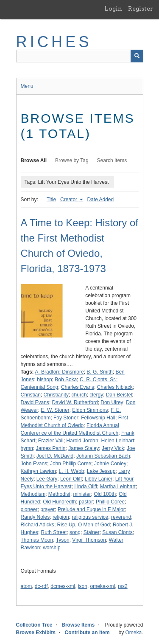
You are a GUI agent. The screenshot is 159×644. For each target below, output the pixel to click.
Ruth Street (54, 532)
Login (113, 8)
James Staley (84, 448)
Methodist (59, 494)
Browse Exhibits (36, 633)
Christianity (56, 395)
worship (52, 548)
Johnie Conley (110, 464)
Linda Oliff (86, 487)
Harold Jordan (82, 441)
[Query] (80, 56)
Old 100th (105, 494)
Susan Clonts (117, 532)
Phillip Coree (110, 502)
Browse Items (78, 625)
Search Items (112, 160)
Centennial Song (40, 387)
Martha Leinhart (118, 487)
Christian (31, 395)
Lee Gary (47, 479)
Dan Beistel (119, 395)
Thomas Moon (37, 540)
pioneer (29, 509)
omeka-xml (103, 586)
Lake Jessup (101, 471)
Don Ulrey (112, 402)
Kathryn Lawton (38, 471)
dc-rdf (41, 586)
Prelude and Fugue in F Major (91, 509)
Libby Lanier (99, 479)
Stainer (92, 532)
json (83, 586)
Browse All (34, 160)
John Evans (34, 464)
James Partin (51, 448)
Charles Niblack (115, 387)
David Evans (35, 402)
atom (26, 586)
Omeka (133, 633)
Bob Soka (66, 380)
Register (141, 8)
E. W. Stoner (55, 410)
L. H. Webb (72, 471)
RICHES (54, 42)
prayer (47, 509)
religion (61, 517)
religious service (90, 517)
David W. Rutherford (75, 402)
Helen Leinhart (117, 441)
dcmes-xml (63, 586)
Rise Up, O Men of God (84, 525)
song (75, 532)
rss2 (123, 586)
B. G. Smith (99, 372)
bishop (44, 380)
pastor (86, 502)
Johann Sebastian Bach (103, 456)
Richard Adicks (38, 525)
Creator (69, 200)
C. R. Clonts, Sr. (98, 380)
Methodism (33, 494)
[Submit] (137, 56)
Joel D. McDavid (55, 456)
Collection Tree (34, 625)
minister (82, 494)
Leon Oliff (71, 479)
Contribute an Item (87, 633)
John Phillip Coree (71, 464)
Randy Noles (35, 517)
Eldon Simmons (90, 410)
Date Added (100, 200)
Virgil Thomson (89, 540)
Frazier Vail (51, 441)
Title (51, 200)
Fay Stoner (66, 418)
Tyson (63, 540)
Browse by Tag (72, 160)
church (79, 395)
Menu (27, 86)
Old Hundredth (59, 502)
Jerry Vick (113, 448)
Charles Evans (78, 387)
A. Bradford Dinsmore (59, 372)
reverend (121, 517)
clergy (96, 395)
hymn (27, 448)
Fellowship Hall (98, 418)
